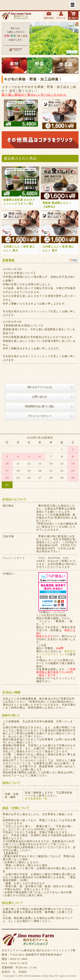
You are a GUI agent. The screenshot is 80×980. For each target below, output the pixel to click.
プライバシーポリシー (39, 416)
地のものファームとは (39, 387)
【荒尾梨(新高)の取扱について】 (24, 326)
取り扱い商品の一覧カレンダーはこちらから (34, 95)
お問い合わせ (39, 397)
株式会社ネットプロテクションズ (56, 653)
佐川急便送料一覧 (36, 799)
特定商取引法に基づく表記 (40, 406)
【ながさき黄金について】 (20, 273)
